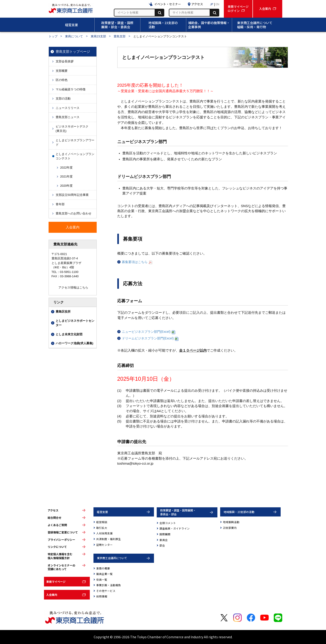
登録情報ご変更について (63, 532)
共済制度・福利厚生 (109, 539)
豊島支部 (120, 36)
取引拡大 (102, 528)
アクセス (53, 510)
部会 (162, 545)
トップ (53, 36)
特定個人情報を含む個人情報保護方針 (60, 556)
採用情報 (102, 596)
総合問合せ (55, 518)
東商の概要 (103, 568)
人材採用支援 (104, 533)
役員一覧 (102, 580)
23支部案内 (230, 528)
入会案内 (52, 595)
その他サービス (106, 591)
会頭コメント (168, 523)
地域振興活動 (231, 522)
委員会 (164, 540)
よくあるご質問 (57, 525)
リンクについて (57, 547)
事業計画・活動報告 (109, 585)
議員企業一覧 (104, 574)
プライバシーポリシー (61, 540)
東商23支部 (98, 36)
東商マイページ (56, 582)
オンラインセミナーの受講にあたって (61, 567)
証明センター (104, 545)
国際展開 (165, 534)
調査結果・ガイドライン (175, 528)
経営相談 (102, 522)
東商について (74, 36)
